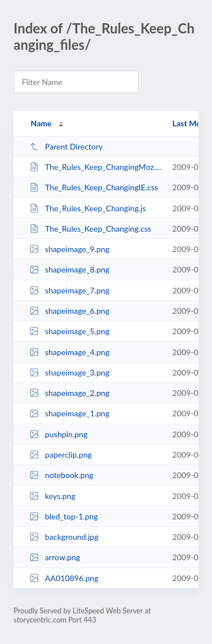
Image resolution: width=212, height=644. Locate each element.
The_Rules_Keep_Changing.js (88, 208)
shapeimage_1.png (69, 413)
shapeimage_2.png (69, 393)
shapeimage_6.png (69, 311)
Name (41, 123)
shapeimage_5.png (69, 331)
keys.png (52, 496)
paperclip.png (60, 455)
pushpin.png (59, 434)
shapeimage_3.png (69, 372)
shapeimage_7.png (69, 290)
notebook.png (61, 475)
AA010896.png (64, 578)
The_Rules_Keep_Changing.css (90, 229)
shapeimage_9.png (69, 249)
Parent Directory (66, 146)
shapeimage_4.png (69, 352)
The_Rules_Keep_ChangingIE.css (94, 187)
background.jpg (64, 537)
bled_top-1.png (64, 516)
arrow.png (55, 557)
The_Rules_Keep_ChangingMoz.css (96, 167)
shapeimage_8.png (69, 269)
